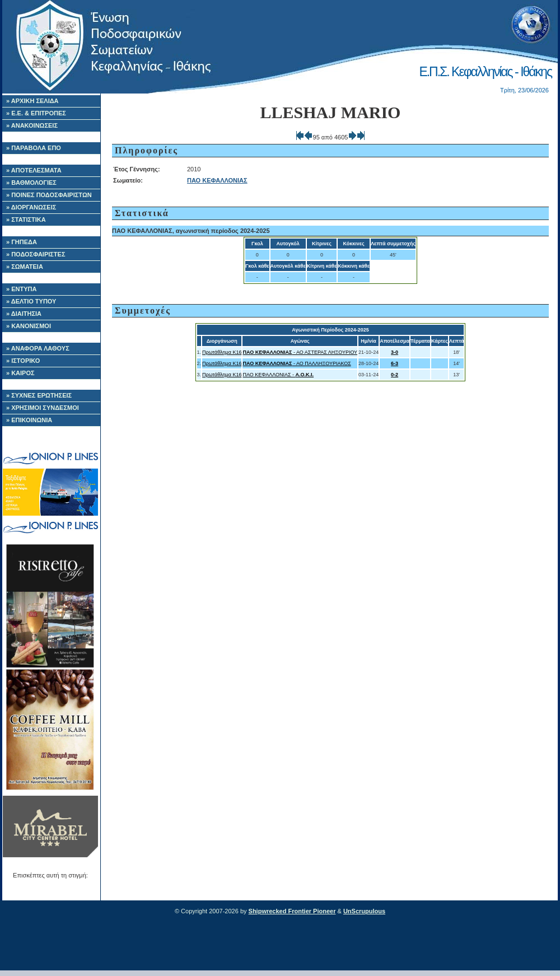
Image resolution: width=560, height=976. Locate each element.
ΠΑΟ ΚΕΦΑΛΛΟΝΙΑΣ (217, 180)
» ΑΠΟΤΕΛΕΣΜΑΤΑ (34, 170)
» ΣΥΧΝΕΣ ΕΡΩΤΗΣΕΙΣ (39, 395)
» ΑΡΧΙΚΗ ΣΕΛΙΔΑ (32, 101)
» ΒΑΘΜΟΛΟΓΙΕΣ (31, 183)
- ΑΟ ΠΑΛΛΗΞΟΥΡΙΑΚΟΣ (297, 363)
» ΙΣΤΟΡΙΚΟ (23, 361)
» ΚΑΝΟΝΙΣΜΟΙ (29, 326)
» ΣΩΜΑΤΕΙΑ (25, 267)
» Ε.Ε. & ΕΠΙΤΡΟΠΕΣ (36, 113)
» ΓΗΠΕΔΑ (22, 242)
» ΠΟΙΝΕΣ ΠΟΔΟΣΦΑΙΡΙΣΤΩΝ (49, 195)
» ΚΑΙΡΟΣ (20, 373)
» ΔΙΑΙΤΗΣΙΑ (24, 314)
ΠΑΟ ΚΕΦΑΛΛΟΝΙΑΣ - (278, 375)
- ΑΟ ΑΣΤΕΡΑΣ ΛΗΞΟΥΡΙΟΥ (300, 352)
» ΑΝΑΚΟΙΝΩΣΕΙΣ (32, 125)
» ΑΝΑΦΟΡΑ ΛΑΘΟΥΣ (38, 348)
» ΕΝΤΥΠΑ (21, 289)
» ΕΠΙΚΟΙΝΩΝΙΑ (29, 420)
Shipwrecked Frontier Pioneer (292, 911)
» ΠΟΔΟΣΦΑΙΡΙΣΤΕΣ (36, 254)
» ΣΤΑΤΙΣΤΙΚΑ (26, 220)
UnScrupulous (364, 911)
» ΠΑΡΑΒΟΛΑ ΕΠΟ (34, 148)
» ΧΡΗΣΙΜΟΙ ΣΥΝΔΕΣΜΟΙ (43, 408)
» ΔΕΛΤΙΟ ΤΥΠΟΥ (31, 301)
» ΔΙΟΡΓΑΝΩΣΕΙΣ (31, 207)
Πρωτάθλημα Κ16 (222, 352)
